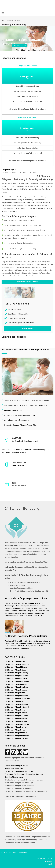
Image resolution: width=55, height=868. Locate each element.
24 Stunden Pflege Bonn (15, 730)
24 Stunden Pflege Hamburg (16, 673)
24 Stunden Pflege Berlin (15, 661)
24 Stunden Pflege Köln (14, 701)
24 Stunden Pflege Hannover (16, 716)
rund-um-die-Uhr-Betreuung (23, 189)
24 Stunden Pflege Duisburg (16, 719)
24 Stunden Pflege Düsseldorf (17, 664)
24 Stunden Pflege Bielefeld (16, 727)
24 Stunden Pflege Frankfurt (16, 696)
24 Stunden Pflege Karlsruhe (16, 738)
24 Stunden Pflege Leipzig (15, 670)
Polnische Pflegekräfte (14, 768)
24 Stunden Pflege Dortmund (17, 707)
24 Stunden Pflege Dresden (16, 690)
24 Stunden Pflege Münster (16, 733)
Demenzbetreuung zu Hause (16, 766)
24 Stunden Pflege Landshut (16, 684)
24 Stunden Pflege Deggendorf (18, 681)
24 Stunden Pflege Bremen (16, 713)
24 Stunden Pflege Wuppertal (17, 724)
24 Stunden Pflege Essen (15, 710)
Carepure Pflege (8, 170)
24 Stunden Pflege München (16, 667)
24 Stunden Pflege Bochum (16, 721)
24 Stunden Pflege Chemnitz (16, 704)
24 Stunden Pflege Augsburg (17, 676)
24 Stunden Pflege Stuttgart (16, 679)
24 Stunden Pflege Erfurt (15, 693)
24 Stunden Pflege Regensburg (18, 699)
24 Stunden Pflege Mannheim (17, 736)
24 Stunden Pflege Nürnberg (16, 687)
